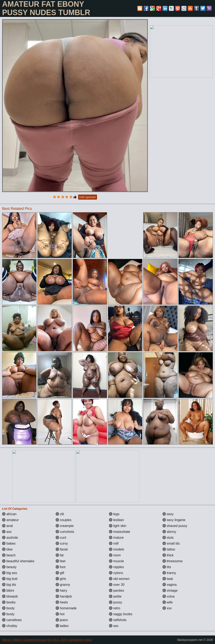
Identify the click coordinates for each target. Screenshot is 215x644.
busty (8, 614)
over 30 (117, 585)
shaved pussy (175, 526)
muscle (116, 561)
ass (7, 532)
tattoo (169, 549)
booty (8, 608)
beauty (9, 567)
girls (61, 579)
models (117, 549)
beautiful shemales (18, 561)
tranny (169, 573)
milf (114, 543)
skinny (169, 532)
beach (9, 555)
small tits (171, 543)
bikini (8, 591)
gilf (60, 573)
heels (62, 602)
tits (167, 567)
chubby (10, 626)
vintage (170, 591)
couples (64, 520)
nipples (116, 567)
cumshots (65, 532)
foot (61, 567)
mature (116, 538)
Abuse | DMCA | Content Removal (24, 640)
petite (115, 596)
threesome (173, 561)
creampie (65, 526)
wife (168, 602)
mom (115, 555)
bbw (7, 549)
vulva (169, 596)
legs (114, 514)
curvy (62, 543)
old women (119, 579)
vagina (170, 585)
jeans (62, 620)
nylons (116, 573)
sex (114, 626)
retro (115, 608)
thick (168, 555)
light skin (118, 526)
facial (62, 549)
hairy (61, 591)
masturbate (119, 532)
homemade (66, 608)
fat (60, 555)
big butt (10, 579)
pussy (115, 602)
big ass (10, 573)
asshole (10, 538)
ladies (62, 626)
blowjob (10, 596)
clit (60, 514)
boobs (9, 602)
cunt (61, 538)
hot (60, 614)
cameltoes (12, 620)
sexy (168, 514)
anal (7, 526)
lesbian (116, 520)
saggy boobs (121, 614)
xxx (167, 608)
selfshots (118, 620)
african (9, 514)
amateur (10, 520)
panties (117, 591)
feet (61, 561)
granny (63, 585)
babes (9, 543)
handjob (64, 596)
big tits (9, 585)
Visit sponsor (88, 197)
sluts (168, 538)
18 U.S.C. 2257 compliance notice (69, 640)
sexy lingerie (174, 520)
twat (168, 579)
